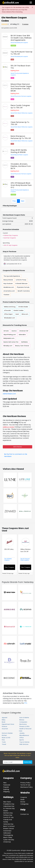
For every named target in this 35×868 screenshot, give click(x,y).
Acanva (14, 331)
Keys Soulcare (8, 284)
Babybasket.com (9, 338)
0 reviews (25, 24)
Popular (6, 787)
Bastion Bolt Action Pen (11, 342)
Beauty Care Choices (22, 346)
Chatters (6, 295)
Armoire (6, 331)
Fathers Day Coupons (11, 235)
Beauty (22, 720)
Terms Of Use (25, 785)
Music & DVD (6, 738)
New (5, 783)
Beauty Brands (8, 280)
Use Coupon (9, 567)
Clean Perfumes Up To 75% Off (20, 123)
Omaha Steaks (23, 307)
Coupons (24, 797)
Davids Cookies (19, 310)
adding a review (9, 427)
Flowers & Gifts (24, 726)
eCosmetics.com (9, 291)
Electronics (23, 724)
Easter (6, 811)
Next (23, 201)
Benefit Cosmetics (24, 291)
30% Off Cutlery (9, 549)
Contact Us (24, 814)
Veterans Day (8, 824)
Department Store (8, 724)
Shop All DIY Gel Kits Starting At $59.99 (19, 151)
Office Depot (8, 314)
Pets (3, 740)
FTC (26, 703)
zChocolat (7, 310)
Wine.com (25, 314)
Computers (23, 722)
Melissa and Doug (10, 307)
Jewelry (22, 733)
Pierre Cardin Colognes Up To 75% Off (20, 106)
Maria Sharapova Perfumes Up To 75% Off (21, 137)
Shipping (6, 792)
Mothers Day (8, 813)
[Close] (32, 7)
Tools (4, 742)
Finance (4, 726)
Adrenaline (22, 335)
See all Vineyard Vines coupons (25, 559)
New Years (7, 802)
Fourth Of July (8, 817)
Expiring (6, 789)
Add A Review (18, 447)
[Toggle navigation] (31, 3)
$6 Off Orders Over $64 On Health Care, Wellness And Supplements (21, 38)
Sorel (17, 314)
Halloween (7, 833)
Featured (7, 785)
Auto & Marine (24, 718)
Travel (4, 744)
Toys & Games (24, 742)
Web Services (24, 744)
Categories (24, 804)
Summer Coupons (10, 238)
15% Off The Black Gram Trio (20, 67)
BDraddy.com (8, 346)
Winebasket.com (10, 318)
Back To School (9, 826)
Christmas (7, 842)
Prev (14, 201)
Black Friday (8, 837)
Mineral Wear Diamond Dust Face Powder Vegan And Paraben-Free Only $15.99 (21, 87)
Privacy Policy (25, 783)
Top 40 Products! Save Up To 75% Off (21, 53)
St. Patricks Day (9, 808)
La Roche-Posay (21, 280)
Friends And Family (8, 821)
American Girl (24, 331)
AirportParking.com (10, 335)
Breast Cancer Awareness (9, 830)
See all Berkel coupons (8, 559)
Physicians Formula (23, 287)
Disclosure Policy (26, 787)
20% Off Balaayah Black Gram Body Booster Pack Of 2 (21, 185)
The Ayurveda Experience (12, 276)
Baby (4, 720)
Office (22, 738)
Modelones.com (9, 287)
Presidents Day (9, 804)
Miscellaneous (24, 735)
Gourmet (5, 729)
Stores (23, 802)
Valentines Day (9, 806)
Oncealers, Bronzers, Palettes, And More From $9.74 (21, 166)
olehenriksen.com (9, 394)
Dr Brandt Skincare (21, 284)
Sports (22, 740)
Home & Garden (7, 733)
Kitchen (4, 735)
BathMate (25, 342)
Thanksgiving (8, 835)
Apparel (5, 718)
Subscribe (28, 762)
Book (4, 722)
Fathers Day (8, 815)
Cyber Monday (9, 840)
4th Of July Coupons (11, 245)
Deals (22, 800)
